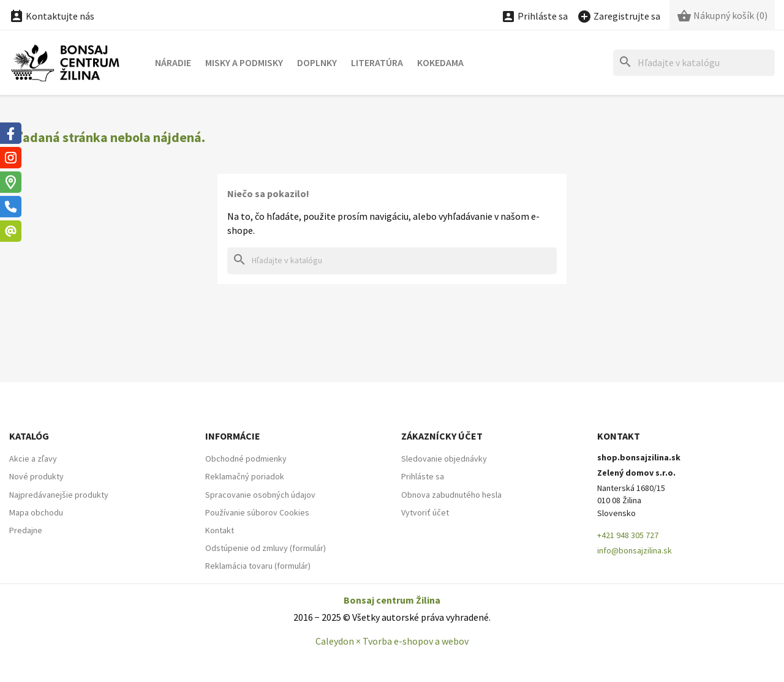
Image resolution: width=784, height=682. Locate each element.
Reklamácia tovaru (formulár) (258, 566)
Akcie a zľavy (33, 459)
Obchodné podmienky (246, 459)
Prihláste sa (423, 476)
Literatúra (377, 62)
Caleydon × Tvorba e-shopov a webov (392, 641)
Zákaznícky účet (442, 436)
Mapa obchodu (36, 512)
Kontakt (220, 530)
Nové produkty (36, 476)
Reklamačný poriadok (245, 476)
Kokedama (440, 62)
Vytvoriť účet (425, 512)
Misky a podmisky (244, 62)
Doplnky (317, 62)
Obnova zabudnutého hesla (451, 495)
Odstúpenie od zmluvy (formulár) (266, 548)
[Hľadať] (694, 63)
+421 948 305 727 (628, 535)
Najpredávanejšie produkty (59, 495)
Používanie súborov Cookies (257, 512)
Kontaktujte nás (52, 16)
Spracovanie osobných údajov (260, 495)
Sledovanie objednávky (444, 459)
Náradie (173, 62)
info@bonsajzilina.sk (635, 550)
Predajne (26, 530)
